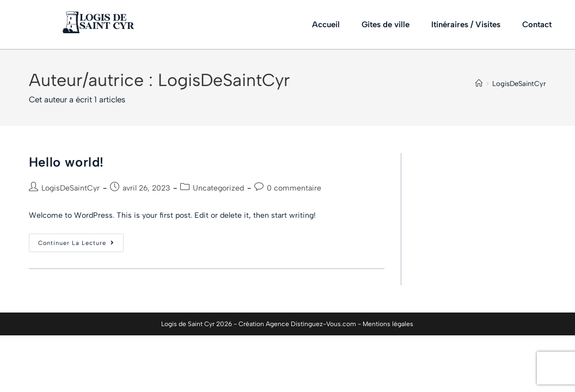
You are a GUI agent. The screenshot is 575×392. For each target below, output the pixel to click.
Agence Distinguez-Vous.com (311, 324)
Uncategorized (218, 188)
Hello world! (66, 162)
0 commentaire (294, 188)
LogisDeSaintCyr (519, 84)
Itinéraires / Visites (466, 24)
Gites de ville (386, 24)
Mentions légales (388, 324)
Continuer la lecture (81, 240)
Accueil (326, 24)
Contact (537, 24)
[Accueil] (479, 84)
